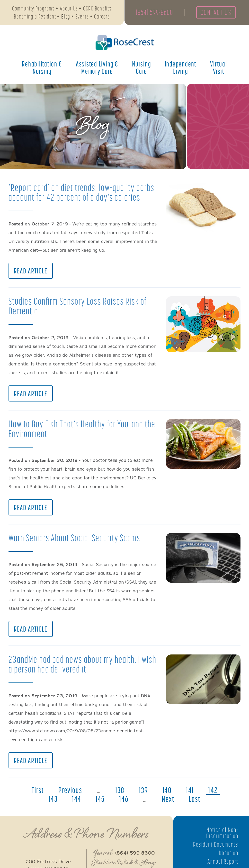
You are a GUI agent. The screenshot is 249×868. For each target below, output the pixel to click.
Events (82, 17)
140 (168, 792)
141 (191, 792)
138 (120, 792)
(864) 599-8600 (155, 13)
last (195, 801)
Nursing (142, 68)
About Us (69, 9)
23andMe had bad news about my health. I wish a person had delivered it (75, 666)
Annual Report (223, 863)
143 (52, 801)
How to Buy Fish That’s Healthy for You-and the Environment (83, 429)
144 (76, 801)
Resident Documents (215, 846)
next (168, 801)
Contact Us (217, 13)
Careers (102, 17)
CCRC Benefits (97, 9)
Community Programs (33, 9)
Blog (66, 17)
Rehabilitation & (42, 68)
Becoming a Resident (35, 17)
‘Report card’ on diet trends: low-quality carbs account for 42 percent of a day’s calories (82, 192)
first (37, 792)
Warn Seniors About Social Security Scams (75, 539)
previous (70, 792)
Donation (228, 854)
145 (100, 801)
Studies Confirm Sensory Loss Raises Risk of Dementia (79, 306)
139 (144, 792)
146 (124, 801)
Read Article (31, 271)
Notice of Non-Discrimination (222, 834)
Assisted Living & (97, 68)
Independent (181, 68)
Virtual (218, 68)
